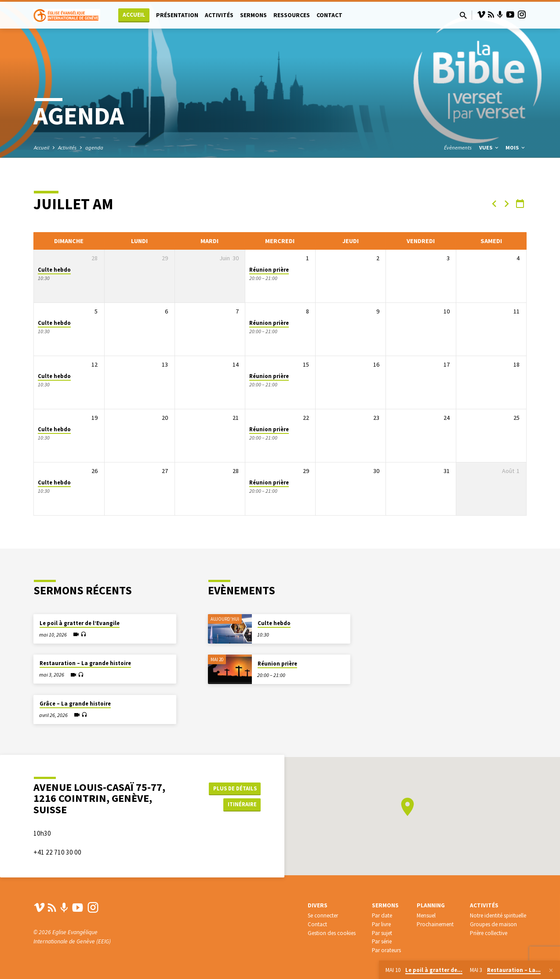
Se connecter (323, 915)
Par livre (381, 924)
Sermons (253, 15)
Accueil (134, 15)
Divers (318, 905)
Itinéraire (239, 805)
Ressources (292, 15)
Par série (382, 941)
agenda (94, 147)
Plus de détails (233, 787)
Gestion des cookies (332, 933)
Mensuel (426, 915)
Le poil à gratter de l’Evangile (80, 623)
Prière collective (489, 933)
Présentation (177, 15)
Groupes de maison (493, 924)
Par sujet (382, 933)
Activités (219, 15)
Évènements (458, 147)
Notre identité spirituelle (498, 915)
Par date (382, 915)
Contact (329, 15)
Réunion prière (269, 270)
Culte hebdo (54, 270)
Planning (431, 905)
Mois (516, 147)
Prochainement (435, 924)
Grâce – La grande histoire (75, 704)
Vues (489, 147)
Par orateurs (386, 950)
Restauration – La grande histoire (85, 663)
